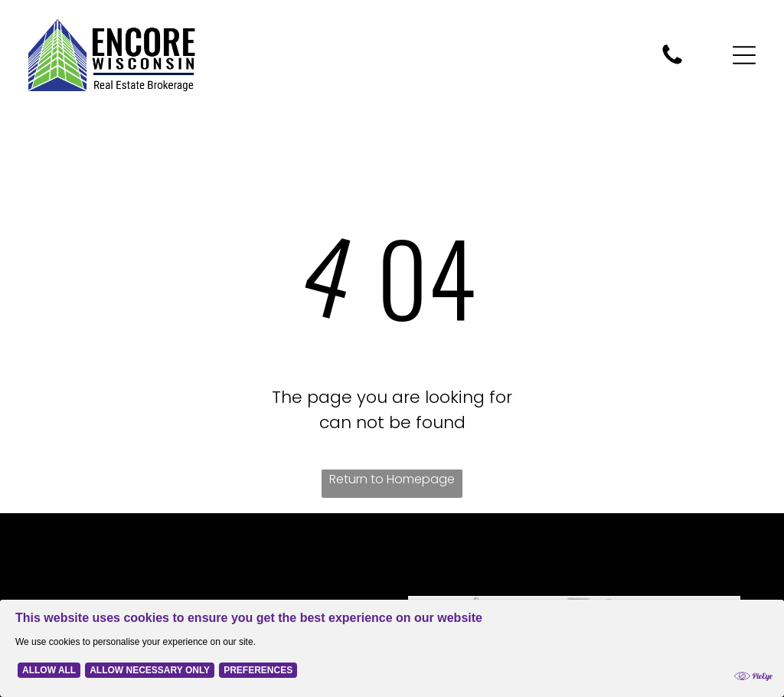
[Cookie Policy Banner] (392, 648)
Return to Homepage (392, 479)
